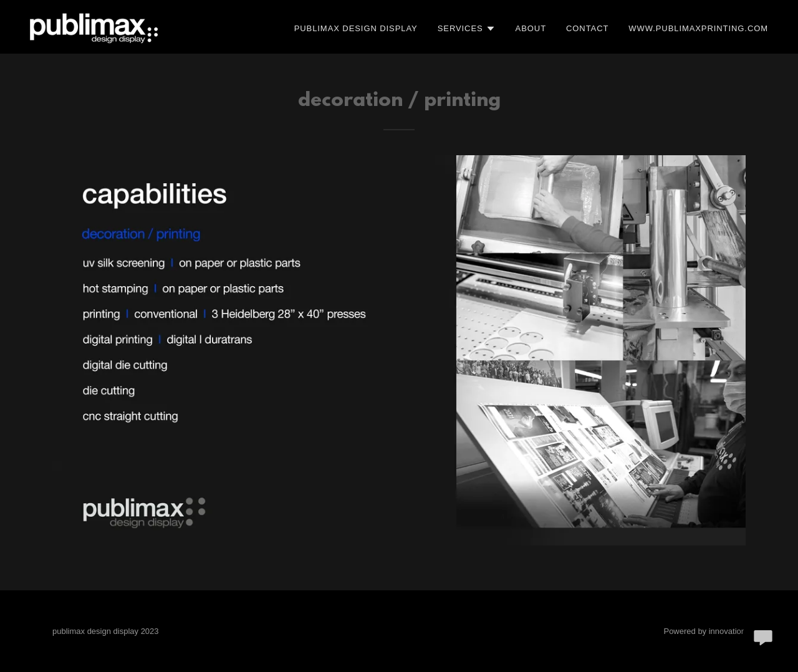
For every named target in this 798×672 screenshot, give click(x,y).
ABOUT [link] (531, 28)
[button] (467, 29)
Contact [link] (587, 28)
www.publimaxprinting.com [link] (698, 28)
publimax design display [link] (356, 28)
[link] (94, 26)
